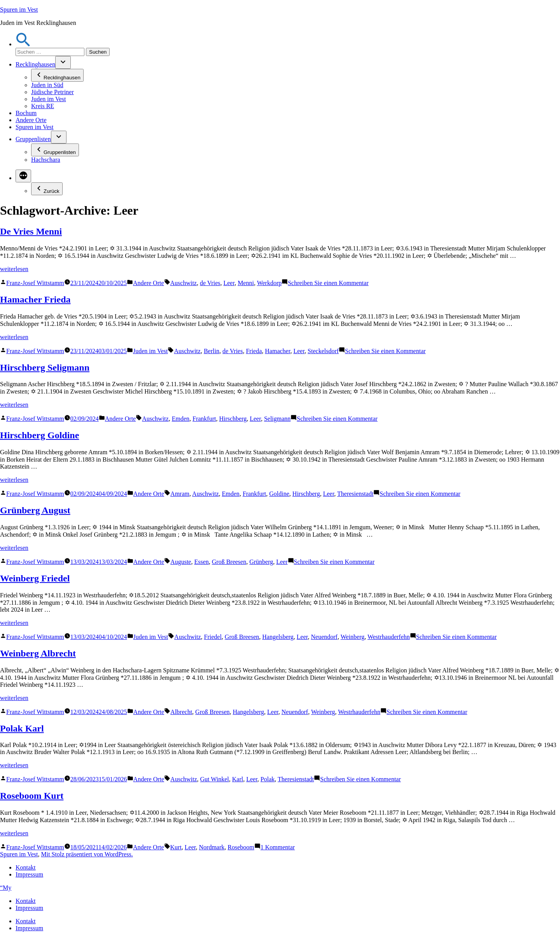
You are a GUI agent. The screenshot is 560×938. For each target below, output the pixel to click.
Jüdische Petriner (52, 92)
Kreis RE (43, 106)
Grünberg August (35, 510)
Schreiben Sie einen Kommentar (328, 283)
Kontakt (26, 867)
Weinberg (353, 637)
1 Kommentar (278, 847)
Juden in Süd (47, 85)
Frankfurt (204, 419)
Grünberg (261, 562)
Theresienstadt (355, 494)
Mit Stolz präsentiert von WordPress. (87, 854)
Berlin (212, 351)
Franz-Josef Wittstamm (35, 283)
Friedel (213, 637)
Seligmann (277, 419)
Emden (181, 419)
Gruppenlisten (33, 139)
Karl (238, 779)
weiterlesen (14, 269)
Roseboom (241, 847)
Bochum (26, 113)
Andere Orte (31, 120)
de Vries (210, 283)
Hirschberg (233, 419)
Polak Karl (22, 728)
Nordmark (212, 847)
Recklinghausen (35, 64)
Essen (201, 562)
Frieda (254, 351)
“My (6, 888)
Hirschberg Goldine (39, 435)
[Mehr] (23, 176)
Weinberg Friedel (35, 578)
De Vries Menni (31, 231)
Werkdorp (269, 283)
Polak (268, 779)
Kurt (176, 847)
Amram (180, 494)
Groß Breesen (229, 562)
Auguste (181, 562)
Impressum (29, 874)
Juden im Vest (48, 99)
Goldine (279, 494)
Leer (229, 283)
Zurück (47, 189)
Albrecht (181, 712)
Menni (246, 283)
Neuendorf (324, 637)
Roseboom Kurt (32, 796)
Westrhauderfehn (389, 637)
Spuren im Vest (19, 10)
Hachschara (46, 160)
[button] (23, 44)
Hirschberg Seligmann (45, 367)
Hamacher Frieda (35, 299)
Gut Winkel (215, 779)
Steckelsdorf (323, 351)
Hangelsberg (278, 637)
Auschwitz (184, 283)
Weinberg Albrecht (38, 653)
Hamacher (277, 351)
